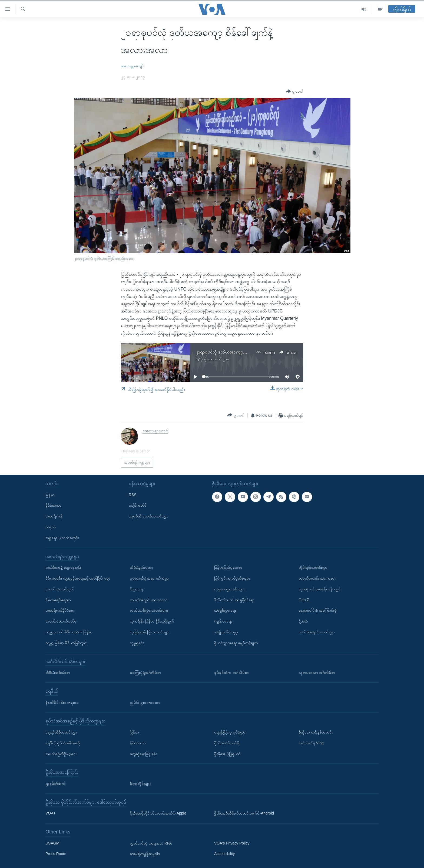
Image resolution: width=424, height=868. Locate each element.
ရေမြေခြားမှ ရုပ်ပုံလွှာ (230, 732)
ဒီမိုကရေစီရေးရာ (58, 600)
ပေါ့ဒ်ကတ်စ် (138, 505)
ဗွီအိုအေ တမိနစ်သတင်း (316, 732)
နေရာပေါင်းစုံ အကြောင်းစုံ (318, 610)
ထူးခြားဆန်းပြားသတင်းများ (150, 632)
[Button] (294, 91)
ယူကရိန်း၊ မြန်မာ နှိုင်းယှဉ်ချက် (152, 621)
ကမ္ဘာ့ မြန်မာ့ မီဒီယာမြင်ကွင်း (66, 643)
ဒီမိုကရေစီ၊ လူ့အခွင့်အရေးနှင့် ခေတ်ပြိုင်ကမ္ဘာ (78, 578)
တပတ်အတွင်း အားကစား (148, 600)
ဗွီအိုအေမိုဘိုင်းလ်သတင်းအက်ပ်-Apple (158, 813)
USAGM (52, 843)
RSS (133, 495)
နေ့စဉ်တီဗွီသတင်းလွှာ (61, 732)
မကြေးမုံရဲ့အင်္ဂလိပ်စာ (145, 672)
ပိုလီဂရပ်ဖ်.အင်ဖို (227, 743)
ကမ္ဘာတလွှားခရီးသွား (229, 589)
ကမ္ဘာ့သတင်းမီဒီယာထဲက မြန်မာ (69, 632)
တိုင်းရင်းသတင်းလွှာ (313, 567)
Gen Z (304, 600)
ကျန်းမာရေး (223, 621)
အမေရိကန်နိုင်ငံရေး (60, 610)
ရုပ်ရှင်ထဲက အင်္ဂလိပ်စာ (231, 672)
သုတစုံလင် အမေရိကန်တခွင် (319, 589)
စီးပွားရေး (137, 589)
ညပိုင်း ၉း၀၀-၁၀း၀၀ (145, 702)
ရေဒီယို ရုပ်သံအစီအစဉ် (63, 743)
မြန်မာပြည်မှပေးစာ (228, 567)
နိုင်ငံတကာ (53, 505)
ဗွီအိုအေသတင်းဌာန (215, 359)
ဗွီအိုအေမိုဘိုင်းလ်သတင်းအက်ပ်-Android (244, 813)
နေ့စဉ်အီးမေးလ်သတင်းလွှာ (148, 516)
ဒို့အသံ (303, 621)
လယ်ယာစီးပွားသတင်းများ (149, 610)
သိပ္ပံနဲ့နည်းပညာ (141, 567)
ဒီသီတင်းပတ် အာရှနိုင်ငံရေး (234, 600)
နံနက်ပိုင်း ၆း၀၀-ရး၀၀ (62, 702)
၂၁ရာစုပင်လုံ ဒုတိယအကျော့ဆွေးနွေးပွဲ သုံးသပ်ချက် (238, 352)
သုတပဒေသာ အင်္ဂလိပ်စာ (317, 672)
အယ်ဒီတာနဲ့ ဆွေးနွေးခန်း (63, 567)
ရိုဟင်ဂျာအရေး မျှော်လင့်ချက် (236, 643)
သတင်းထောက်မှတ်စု (61, 621)
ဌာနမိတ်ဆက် (56, 783)
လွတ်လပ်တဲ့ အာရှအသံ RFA (151, 843)
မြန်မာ (50, 495)
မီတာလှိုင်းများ (140, 783)
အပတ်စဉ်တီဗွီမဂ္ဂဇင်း (61, 754)
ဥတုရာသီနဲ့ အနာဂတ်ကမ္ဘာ (149, 578)
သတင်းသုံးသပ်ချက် (60, 589)
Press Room (56, 854)
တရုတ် (50, 527)
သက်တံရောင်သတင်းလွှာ (317, 632)
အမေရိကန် (54, 516)
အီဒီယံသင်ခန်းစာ (58, 672)
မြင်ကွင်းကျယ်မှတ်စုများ (232, 578)
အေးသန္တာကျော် (132, 66)
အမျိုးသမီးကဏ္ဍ (226, 632)
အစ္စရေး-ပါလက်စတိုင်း (62, 538)
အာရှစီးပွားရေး (225, 610)
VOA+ (51, 813)
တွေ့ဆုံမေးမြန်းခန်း (143, 754)
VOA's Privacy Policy (232, 843)
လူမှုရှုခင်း (137, 643)
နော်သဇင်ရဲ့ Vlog (311, 743)
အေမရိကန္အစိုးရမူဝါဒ (145, 854)
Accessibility (224, 854)
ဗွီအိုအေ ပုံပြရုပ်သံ (227, 754)
